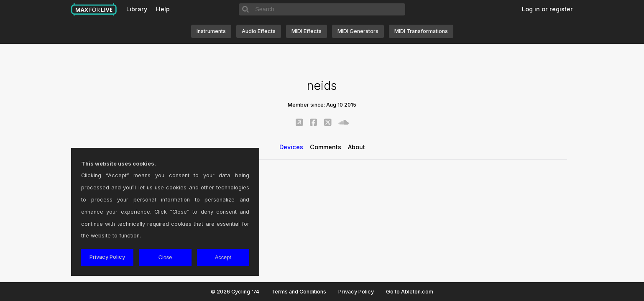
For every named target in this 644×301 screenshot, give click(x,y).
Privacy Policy (356, 292)
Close (165, 257)
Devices (291, 147)
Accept (223, 257)
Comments (326, 147)
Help (163, 9)
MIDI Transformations (421, 31)
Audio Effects (259, 31)
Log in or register (547, 9)
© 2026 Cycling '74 (235, 292)
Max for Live (94, 10)
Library (137, 9)
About (356, 147)
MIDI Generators (358, 31)
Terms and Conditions (299, 292)
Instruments (211, 31)
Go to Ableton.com (410, 292)
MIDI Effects (307, 31)
